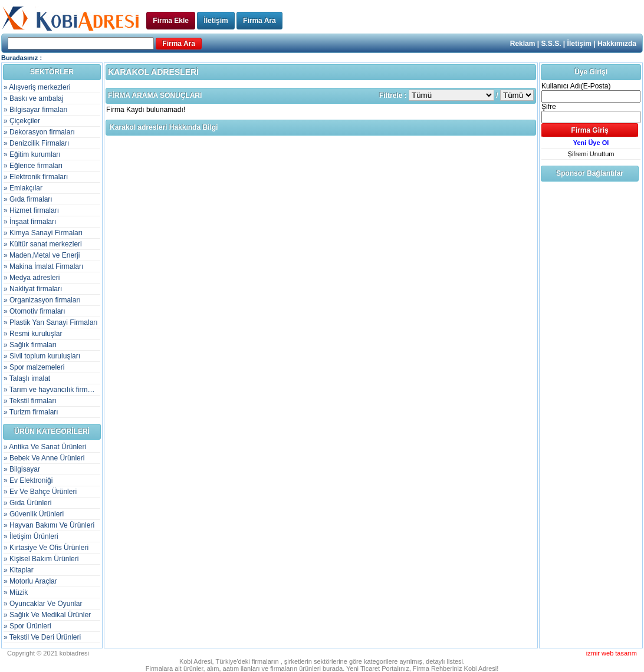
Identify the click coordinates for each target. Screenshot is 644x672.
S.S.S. (551, 44)
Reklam (523, 44)
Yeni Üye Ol (591, 143)
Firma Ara (259, 21)
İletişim (216, 21)
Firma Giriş (589, 130)
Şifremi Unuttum (591, 154)
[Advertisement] (589, 360)
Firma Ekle (171, 21)
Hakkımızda (617, 44)
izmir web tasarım (612, 653)
